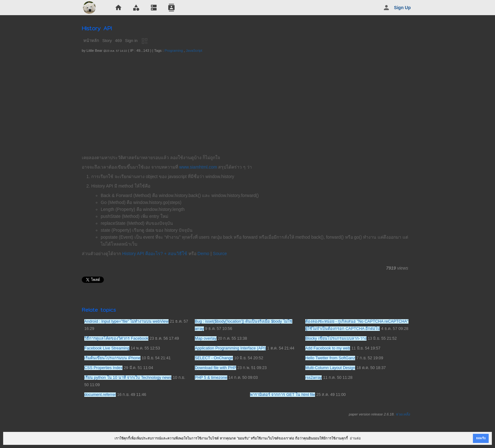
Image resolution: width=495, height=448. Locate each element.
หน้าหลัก (91, 41)
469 (118, 41)
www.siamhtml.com (198, 167)
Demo (203, 254)
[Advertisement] (247, 102)
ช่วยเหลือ (403, 414)
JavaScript (194, 51)
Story (107, 41)
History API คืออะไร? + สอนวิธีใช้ (155, 254)
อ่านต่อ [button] (355, 438)
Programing (174, 51)
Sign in (131, 41)
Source (220, 254)
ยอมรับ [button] (481, 438)
